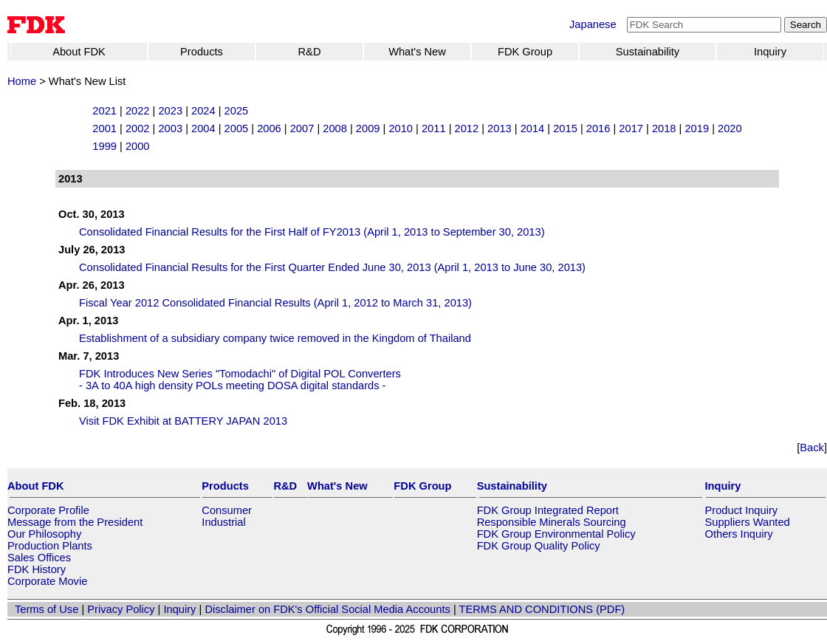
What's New (417, 52)
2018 (664, 129)
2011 (434, 129)
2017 (631, 129)
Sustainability (648, 52)
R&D (310, 52)
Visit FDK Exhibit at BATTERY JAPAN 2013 (183, 421)
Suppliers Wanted (748, 522)
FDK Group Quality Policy (539, 546)
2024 (203, 111)
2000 (138, 146)
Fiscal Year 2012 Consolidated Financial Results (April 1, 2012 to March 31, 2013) (275, 303)
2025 (237, 111)
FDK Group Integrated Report (548, 510)
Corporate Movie (47, 581)
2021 (104, 111)
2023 (170, 111)
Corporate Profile (48, 510)
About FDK (79, 52)
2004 (203, 129)
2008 (335, 129)
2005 (237, 129)
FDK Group (525, 52)
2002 (138, 129)
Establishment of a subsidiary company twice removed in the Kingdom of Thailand (275, 338)
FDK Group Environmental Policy (556, 534)
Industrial (223, 522)
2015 (565, 129)
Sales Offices (39, 558)
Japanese (593, 24)
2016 (598, 129)
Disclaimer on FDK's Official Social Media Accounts (327, 609)
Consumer (227, 510)
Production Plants (50, 546)
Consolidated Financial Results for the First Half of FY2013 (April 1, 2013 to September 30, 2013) (312, 232)
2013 (500, 129)
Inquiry (770, 52)
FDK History (37, 569)
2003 (170, 129)
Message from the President (75, 522)
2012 (467, 129)
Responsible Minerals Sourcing (552, 522)
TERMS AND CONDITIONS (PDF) (542, 609)
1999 (104, 146)
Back (812, 448)
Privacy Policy (121, 609)
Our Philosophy (44, 534)
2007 (302, 129)
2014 (533, 129)
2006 (269, 129)
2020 (730, 129)
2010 (401, 129)
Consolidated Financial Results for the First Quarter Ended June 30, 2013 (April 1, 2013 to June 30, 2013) (332, 267)
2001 (104, 129)
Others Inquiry (739, 534)
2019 (697, 129)
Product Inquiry (742, 510)
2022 (138, 111)
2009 (368, 129)
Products (202, 52)
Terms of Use (47, 609)
